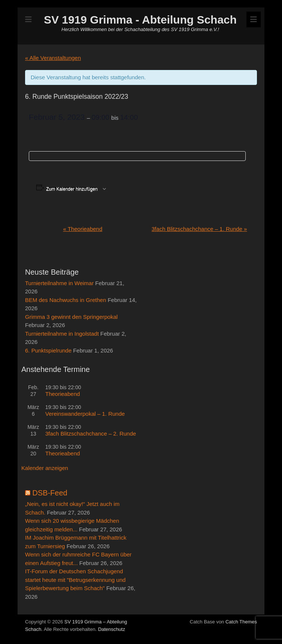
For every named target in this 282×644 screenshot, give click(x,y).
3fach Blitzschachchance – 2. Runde (91, 434)
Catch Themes (241, 622)
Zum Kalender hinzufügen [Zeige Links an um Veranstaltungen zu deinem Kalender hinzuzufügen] (72, 189)
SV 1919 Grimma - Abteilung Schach (140, 20)
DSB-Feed (50, 493)
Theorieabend (83, 229)
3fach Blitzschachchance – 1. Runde (199, 229)
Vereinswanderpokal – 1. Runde (85, 414)
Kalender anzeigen (45, 468)
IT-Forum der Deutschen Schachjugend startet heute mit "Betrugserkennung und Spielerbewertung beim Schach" (75, 580)
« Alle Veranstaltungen (53, 58)
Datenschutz (111, 629)
